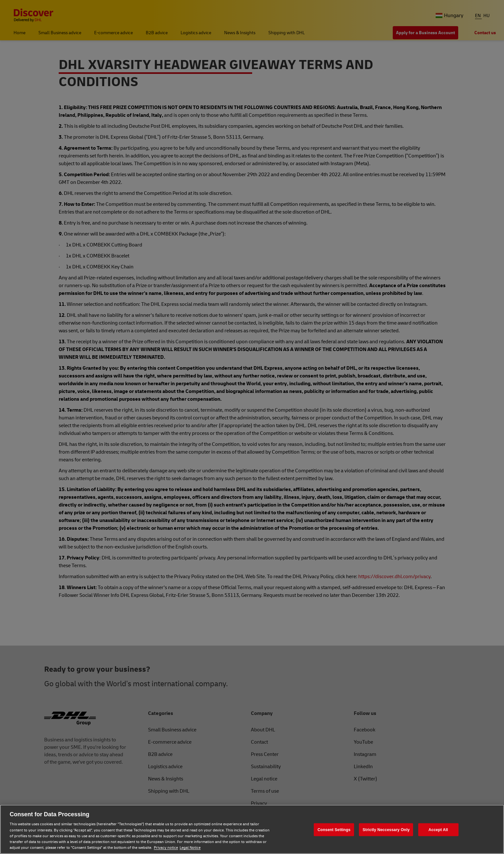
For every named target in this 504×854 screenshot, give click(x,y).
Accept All (438, 829)
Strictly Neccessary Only (386, 829)
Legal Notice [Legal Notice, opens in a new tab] (190, 848)
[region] (252, 829)
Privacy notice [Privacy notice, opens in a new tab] (166, 848)
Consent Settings (334, 829)
